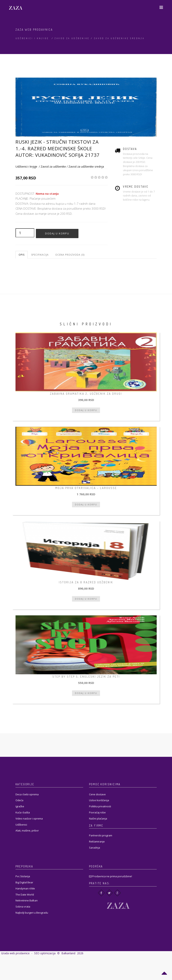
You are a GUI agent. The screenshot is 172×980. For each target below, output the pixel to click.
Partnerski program (101, 835)
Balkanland (68, 953)
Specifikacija (40, 255)
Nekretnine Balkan (27, 900)
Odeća (19, 800)
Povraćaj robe (97, 812)
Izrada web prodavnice (15, 953)
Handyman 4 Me (25, 888)
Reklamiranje (97, 841)
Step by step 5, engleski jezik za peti (86, 677)
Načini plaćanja (98, 819)
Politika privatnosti (100, 806)
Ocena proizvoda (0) (70, 255)
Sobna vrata (23, 907)
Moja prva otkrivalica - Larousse (86, 488)
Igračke (20, 806)
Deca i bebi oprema (27, 794)
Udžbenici (21, 825)
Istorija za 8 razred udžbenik (86, 582)
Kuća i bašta (23, 812)
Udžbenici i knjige (32, 38)
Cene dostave (97, 794)
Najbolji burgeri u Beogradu (32, 913)
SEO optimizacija (45, 953)
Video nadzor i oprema (29, 819)
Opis (22, 255)
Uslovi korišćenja (99, 800)
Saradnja (95, 848)
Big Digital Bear (24, 882)
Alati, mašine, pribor (27, 830)
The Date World (25, 895)
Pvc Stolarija (23, 876)
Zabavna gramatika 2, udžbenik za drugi (86, 394)
